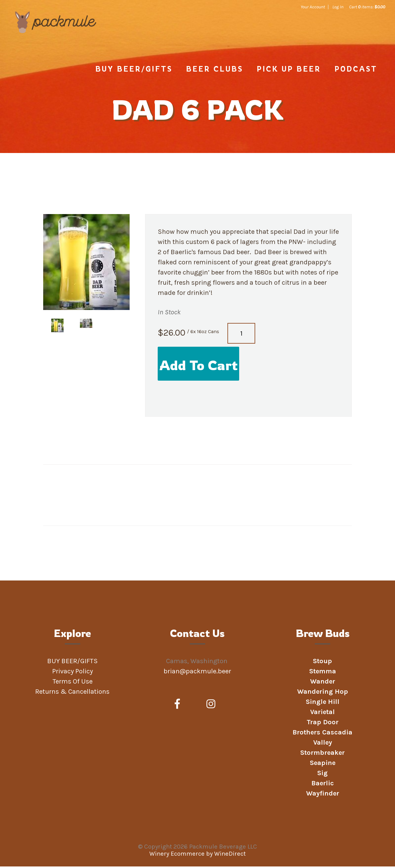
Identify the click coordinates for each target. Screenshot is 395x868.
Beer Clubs (215, 70)
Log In (338, 7)
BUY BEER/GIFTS (134, 70)
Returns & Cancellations (72, 693)
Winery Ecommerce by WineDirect (197, 855)
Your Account (313, 7)
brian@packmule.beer (198, 673)
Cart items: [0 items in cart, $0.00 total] (367, 7)
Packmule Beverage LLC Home (58, 35)
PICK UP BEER (289, 70)
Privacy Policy (73, 673)
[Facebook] (177, 706)
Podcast (356, 70)
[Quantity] (241, 335)
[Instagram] (211, 706)
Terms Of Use (73, 683)
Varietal (322, 713)
